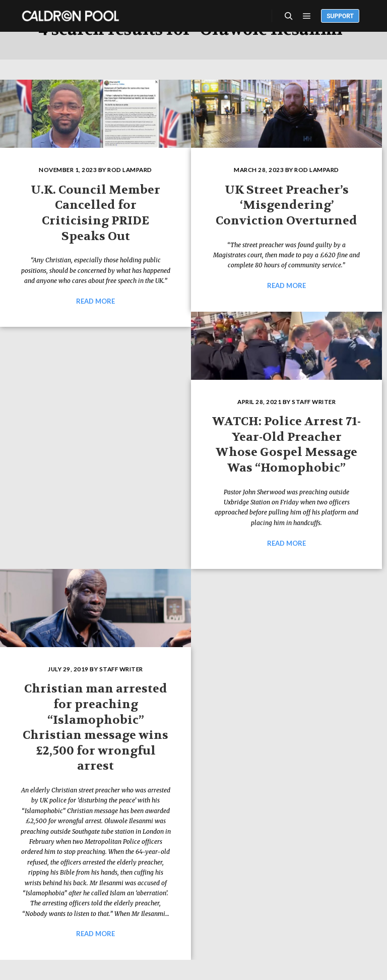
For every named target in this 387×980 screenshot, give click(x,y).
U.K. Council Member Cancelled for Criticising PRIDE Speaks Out (95, 213)
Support (340, 16)
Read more (95, 301)
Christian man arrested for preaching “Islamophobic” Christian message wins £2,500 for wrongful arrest (95, 727)
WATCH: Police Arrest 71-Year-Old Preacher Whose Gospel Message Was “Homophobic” (286, 445)
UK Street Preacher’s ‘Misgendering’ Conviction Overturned (286, 205)
